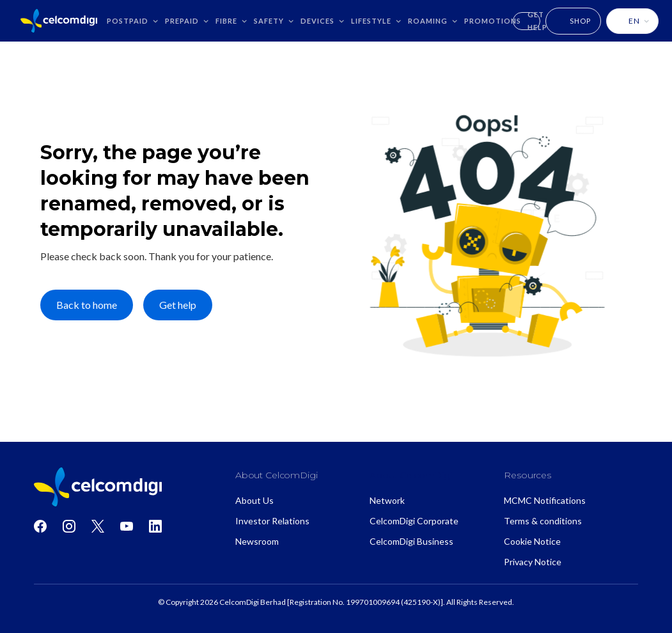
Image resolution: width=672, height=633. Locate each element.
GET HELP (537, 21)
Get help (178, 305)
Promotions (493, 21)
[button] (133, 21)
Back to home (87, 305)
